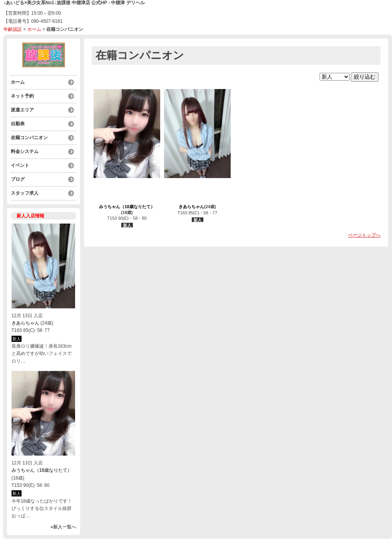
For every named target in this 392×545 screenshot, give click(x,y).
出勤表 (18, 124)
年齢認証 (13, 29)
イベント (20, 165)
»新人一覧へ (63, 527)
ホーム (34, 29)
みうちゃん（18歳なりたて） (42, 470)
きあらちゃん (25, 323)
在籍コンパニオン (29, 138)
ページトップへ (364, 235)
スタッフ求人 (25, 193)
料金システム (25, 151)
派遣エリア (22, 110)
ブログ (18, 179)
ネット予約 (22, 96)
